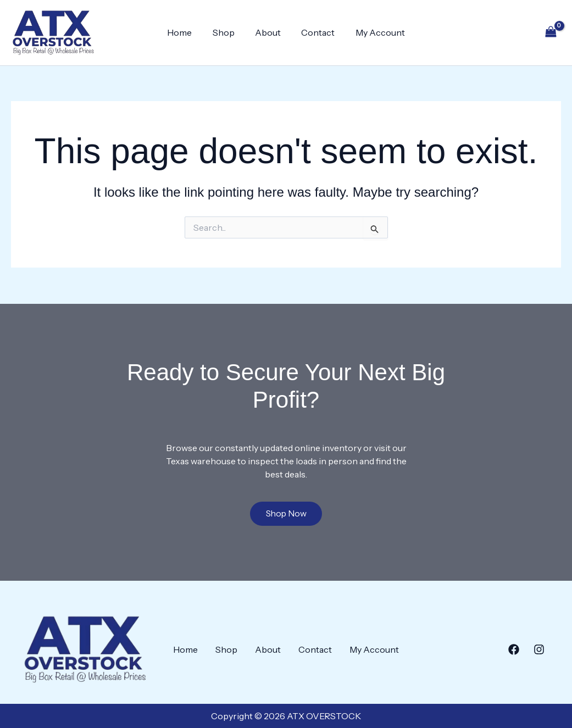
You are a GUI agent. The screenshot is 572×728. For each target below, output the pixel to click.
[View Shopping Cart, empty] (551, 33)
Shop (226, 32)
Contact (315, 32)
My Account (374, 32)
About (268, 32)
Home (185, 32)
